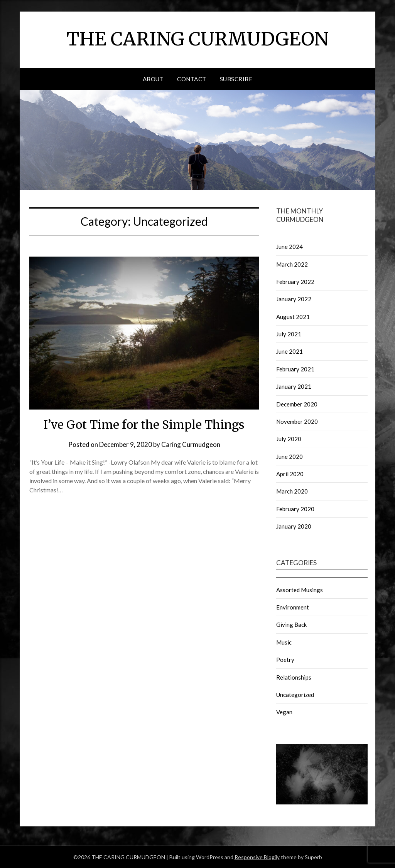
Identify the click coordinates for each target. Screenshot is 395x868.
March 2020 (292, 491)
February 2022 (295, 282)
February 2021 (295, 369)
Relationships (294, 677)
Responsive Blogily (257, 857)
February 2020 (295, 509)
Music (284, 642)
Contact (192, 79)
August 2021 (293, 317)
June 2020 (289, 457)
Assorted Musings (300, 590)
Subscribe (236, 79)
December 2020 (297, 404)
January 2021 (294, 386)
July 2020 (289, 439)
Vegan (284, 712)
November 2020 (297, 421)
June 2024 (289, 247)
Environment (293, 607)
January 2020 (294, 526)
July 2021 (289, 334)
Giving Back (291, 625)
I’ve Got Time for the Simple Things (144, 425)
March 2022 (292, 264)
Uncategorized (295, 695)
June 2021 (289, 351)
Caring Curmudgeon (191, 444)
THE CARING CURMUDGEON (198, 39)
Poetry (285, 660)
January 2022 (294, 299)
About (153, 79)
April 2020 (290, 474)
